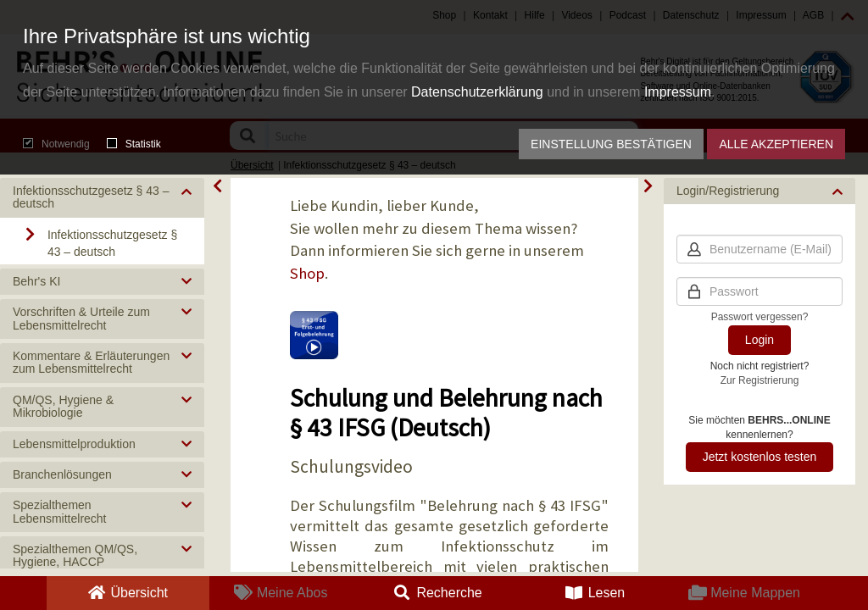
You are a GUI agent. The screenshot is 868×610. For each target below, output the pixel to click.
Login (759, 340)
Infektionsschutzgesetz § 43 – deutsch (112, 243)
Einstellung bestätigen (611, 144)
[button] (102, 198)
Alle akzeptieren (776, 144)
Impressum (678, 92)
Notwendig (56, 144)
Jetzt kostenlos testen (760, 457)
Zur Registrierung (760, 380)
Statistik (134, 144)
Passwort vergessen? (760, 317)
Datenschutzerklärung (477, 92)
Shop (307, 273)
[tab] (102, 198)
